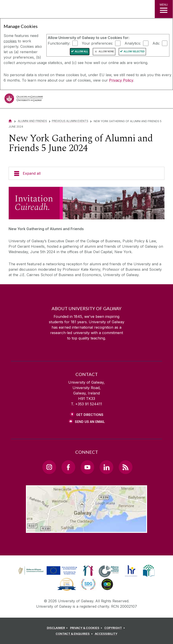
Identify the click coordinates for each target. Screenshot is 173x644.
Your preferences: (97, 43)
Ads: (156, 43)
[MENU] (164, 9)
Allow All (81, 52)
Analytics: (133, 43)
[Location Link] (86, 529)
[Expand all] (86, 173)
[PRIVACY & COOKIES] (87, 628)
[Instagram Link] (49, 467)
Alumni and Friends (32, 121)
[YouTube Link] (87, 467)
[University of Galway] (24, 100)
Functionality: (59, 43)
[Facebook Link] (68, 467)
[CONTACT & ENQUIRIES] (75, 634)
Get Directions (90, 415)
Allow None (106, 52)
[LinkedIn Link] (106, 467)
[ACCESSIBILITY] (106, 634)
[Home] (10, 121)
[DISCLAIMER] (58, 628)
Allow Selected (134, 52)
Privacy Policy (121, 80)
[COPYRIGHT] (115, 628)
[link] (47, 571)
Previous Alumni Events (70, 121)
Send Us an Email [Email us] (90, 422)
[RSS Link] (125, 467)
